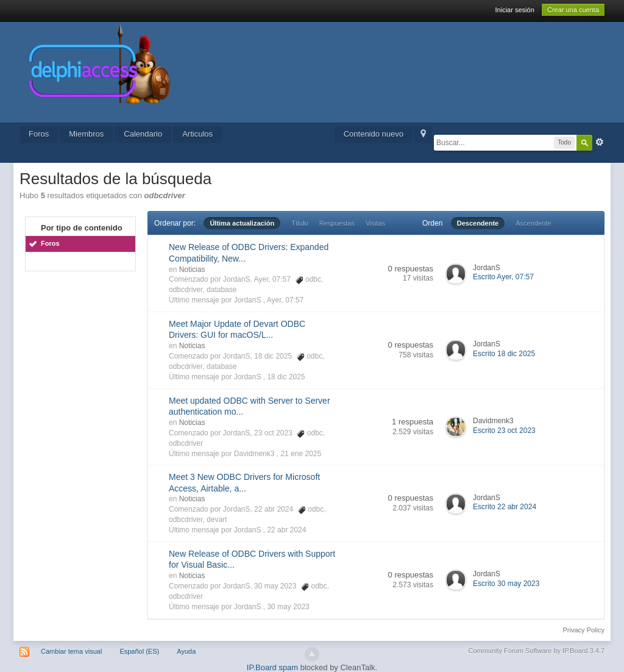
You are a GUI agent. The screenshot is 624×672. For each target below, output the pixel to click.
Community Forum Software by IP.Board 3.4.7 (536, 651)
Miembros (86, 134)
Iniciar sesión (515, 10)
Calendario (143, 134)
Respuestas (337, 223)
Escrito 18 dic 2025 (504, 354)
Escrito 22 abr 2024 (505, 507)
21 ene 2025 (301, 454)
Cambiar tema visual (71, 651)
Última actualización (242, 223)
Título (300, 223)
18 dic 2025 (286, 377)
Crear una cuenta (573, 10)
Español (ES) (139, 651)
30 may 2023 (288, 607)
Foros (39, 134)
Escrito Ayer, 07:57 (503, 277)
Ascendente (533, 223)
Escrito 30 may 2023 (506, 584)
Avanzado (600, 142)
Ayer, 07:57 (285, 300)
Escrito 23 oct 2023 (504, 431)
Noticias (192, 270)
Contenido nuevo (374, 134)
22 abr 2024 (286, 530)
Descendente (478, 223)
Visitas (375, 223)
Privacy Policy (584, 630)
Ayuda (186, 651)
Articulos (197, 134)
